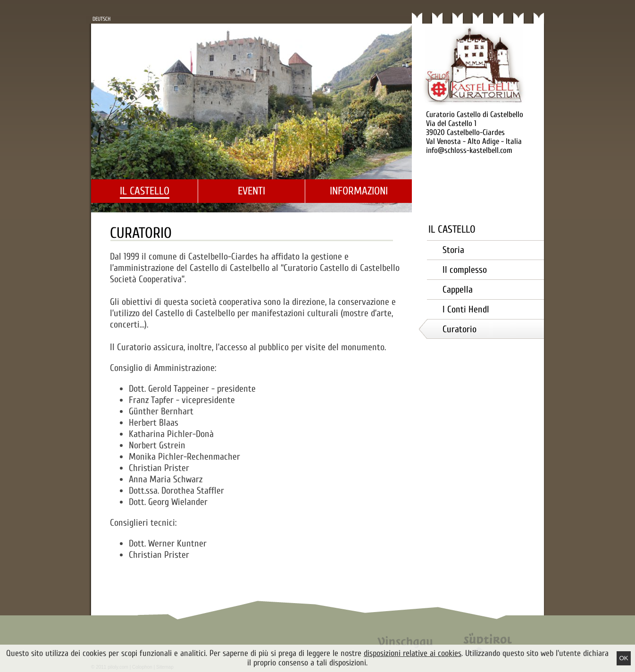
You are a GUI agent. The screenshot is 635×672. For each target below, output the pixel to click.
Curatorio (460, 329)
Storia (453, 250)
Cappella (458, 290)
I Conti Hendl (466, 309)
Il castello (145, 191)
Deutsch (101, 19)
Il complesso (465, 270)
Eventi (251, 191)
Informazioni (359, 191)
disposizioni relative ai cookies (413, 653)
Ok (623, 658)
